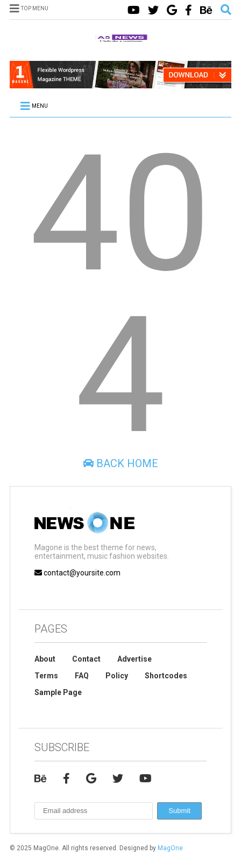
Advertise (134, 659)
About (45, 659)
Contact (86, 659)
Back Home (120, 463)
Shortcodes (166, 676)
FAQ (82, 676)
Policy (117, 676)
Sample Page (58, 692)
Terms (46, 676)
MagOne (170, 848)
